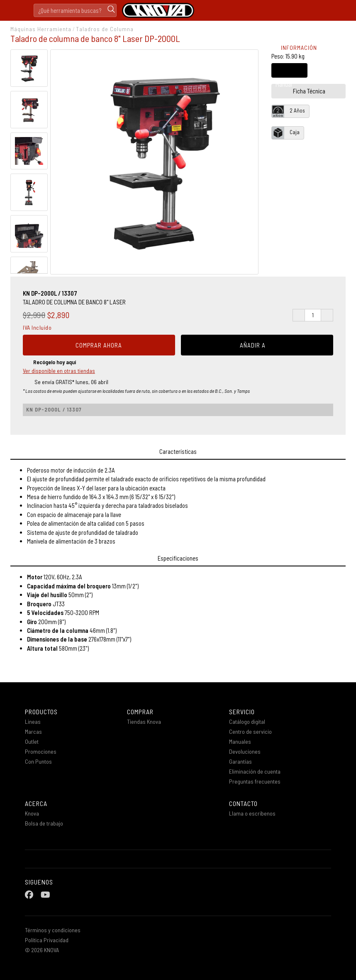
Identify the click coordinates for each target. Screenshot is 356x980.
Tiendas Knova (144, 722)
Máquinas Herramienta (41, 29)
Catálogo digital (247, 722)
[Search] (75, 10)
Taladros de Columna (105, 29)
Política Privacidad (47, 940)
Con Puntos (42, 761)
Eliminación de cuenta (255, 771)
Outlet (32, 741)
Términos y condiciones (53, 930)
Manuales (240, 741)
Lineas (33, 722)
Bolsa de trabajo (44, 823)
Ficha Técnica (302, 91)
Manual (284, 74)
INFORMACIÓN (294, 48)
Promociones (44, 751)
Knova (32, 813)
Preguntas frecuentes (255, 781)
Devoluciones (245, 751)
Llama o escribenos (252, 813)
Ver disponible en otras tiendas (59, 371)
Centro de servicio (250, 731)
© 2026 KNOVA (42, 950)
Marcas (33, 731)
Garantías (240, 761)
